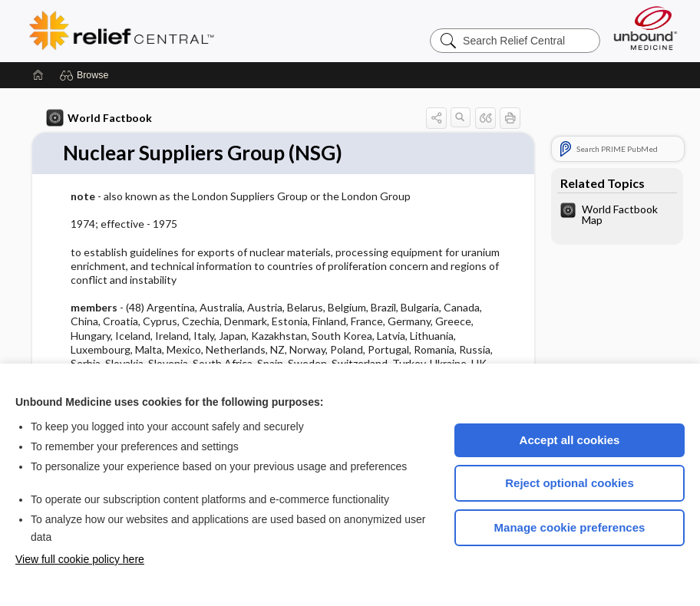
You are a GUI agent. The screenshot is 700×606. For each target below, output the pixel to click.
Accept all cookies (570, 440)
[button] (86, 75)
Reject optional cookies (570, 483)
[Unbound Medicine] (646, 28)
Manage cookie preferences (570, 527)
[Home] (38, 75)
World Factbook (99, 118)
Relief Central (216, 31)
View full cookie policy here (80, 559)
